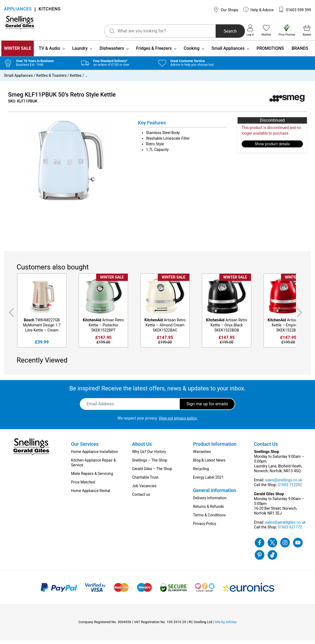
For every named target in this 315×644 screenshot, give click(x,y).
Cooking (192, 52)
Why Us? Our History (149, 455)
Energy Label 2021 (208, 481)
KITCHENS (50, 9)
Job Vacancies (144, 490)
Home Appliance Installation (94, 455)
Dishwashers (112, 52)
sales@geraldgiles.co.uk (285, 526)
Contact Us (266, 448)
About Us (142, 448)
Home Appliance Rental (91, 494)
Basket (307, 30)
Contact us (141, 498)
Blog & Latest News (209, 464)
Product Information (215, 448)
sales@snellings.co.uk (284, 484)
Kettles (76, 79)
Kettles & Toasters (51, 79)
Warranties (202, 455)
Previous (10, 316)
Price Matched (83, 486)
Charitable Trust (145, 481)
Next (301, 316)
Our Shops (226, 9)
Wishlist (266, 30)
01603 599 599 (295, 9)
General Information (215, 494)
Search (215, 31)
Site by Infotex (226, 626)
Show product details (272, 148)
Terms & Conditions (209, 519)
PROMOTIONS (270, 52)
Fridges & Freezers (154, 52)
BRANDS (300, 52)
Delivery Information (210, 502)
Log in (250, 30)
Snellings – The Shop (150, 464)
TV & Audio (50, 52)
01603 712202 (290, 489)
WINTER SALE (18, 52)
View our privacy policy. (178, 422)
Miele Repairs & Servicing (92, 477)
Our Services (85, 448)
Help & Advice (258, 9)
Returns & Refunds (209, 510)
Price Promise (287, 30)
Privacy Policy (205, 527)
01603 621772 (290, 531)
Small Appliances (228, 52)
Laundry (80, 52)
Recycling (201, 472)
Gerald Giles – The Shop (152, 472)
